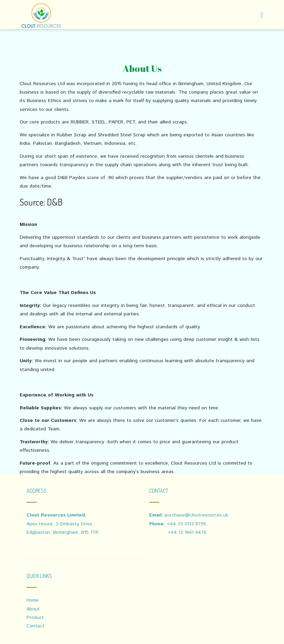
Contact (35, 626)
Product (35, 618)
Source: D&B (41, 202)
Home (33, 600)
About (33, 609)
